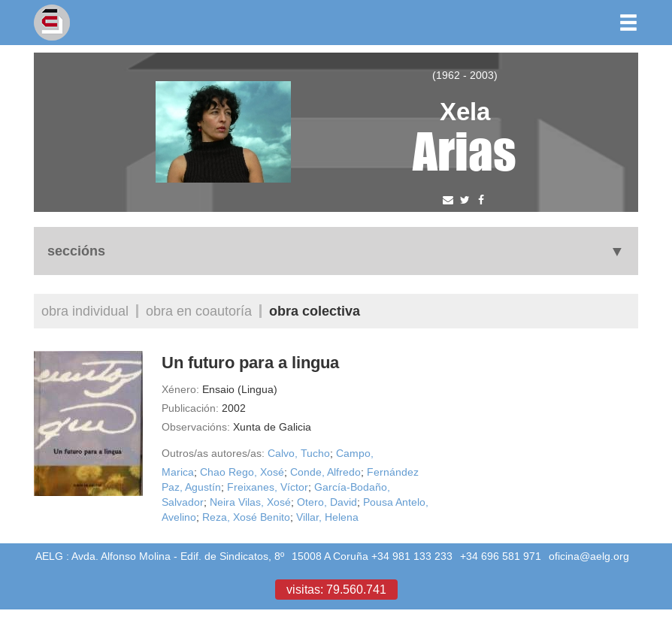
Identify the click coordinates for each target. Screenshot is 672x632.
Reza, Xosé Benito (246, 517)
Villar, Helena (327, 517)
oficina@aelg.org (589, 556)
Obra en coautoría (199, 311)
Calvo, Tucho (299, 453)
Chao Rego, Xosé (242, 472)
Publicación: (190, 408)
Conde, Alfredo (325, 472)
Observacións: (196, 427)
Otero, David (327, 502)
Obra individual (85, 311)
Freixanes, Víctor (268, 487)
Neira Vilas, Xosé (250, 502)
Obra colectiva (315, 311)
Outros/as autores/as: (213, 453)
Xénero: (180, 389)
